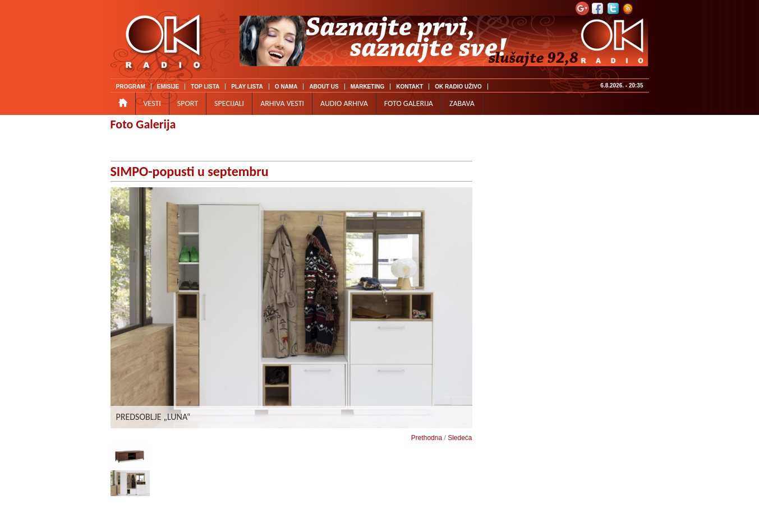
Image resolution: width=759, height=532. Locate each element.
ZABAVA (462, 103)
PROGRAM (131, 87)
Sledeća (460, 438)
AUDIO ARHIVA (344, 103)
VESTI (152, 103)
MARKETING (368, 87)
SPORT (188, 103)
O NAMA (286, 87)
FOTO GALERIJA (409, 103)
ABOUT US (324, 87)
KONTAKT (410, 87)
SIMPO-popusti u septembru (190, 171)
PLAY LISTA (247, 87)
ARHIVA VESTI (282, 103)
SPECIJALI (229, 103)
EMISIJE (168, 87)
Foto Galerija (143, 124)
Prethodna (427, 438)
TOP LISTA (205, 87)
